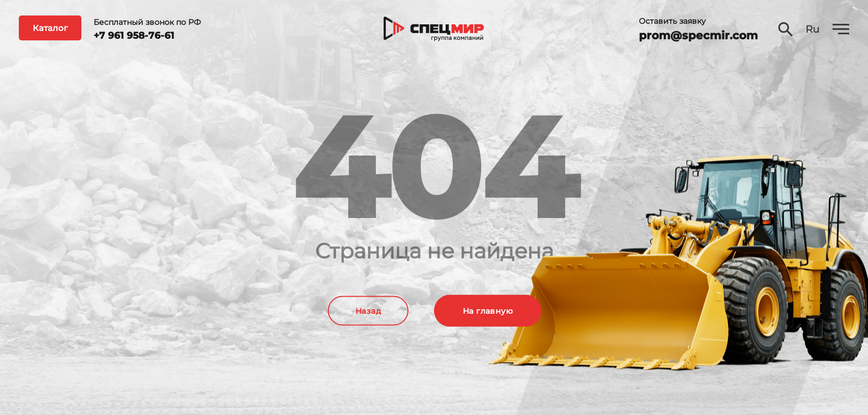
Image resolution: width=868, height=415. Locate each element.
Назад (368, 311)
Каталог (50, 28)
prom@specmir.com (698, 35)
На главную (488, 311)
